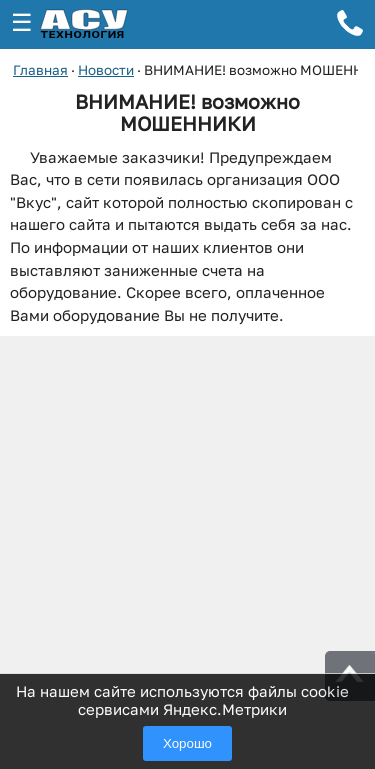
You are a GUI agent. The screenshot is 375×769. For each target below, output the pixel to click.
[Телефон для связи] (350, 26)
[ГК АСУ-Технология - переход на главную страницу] (106, 24)
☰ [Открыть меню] (22, 22)
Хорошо (187, 743)
